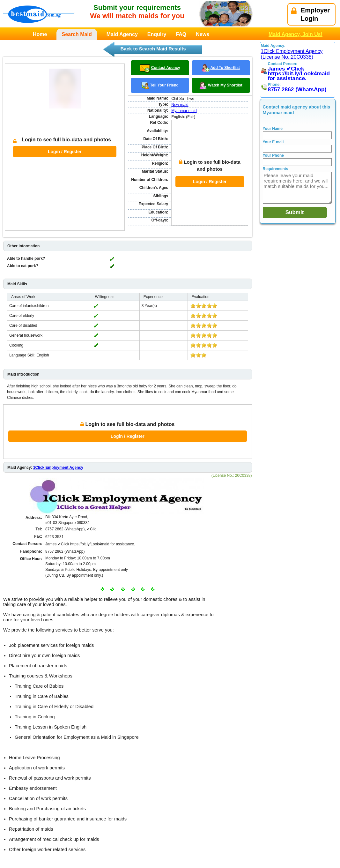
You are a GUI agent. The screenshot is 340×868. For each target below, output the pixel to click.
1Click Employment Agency (58, 437)
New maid (180, 105)
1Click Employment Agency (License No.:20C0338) (292, 54)
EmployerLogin (310, 14)
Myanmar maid (184, 111)
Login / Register (65, 137)
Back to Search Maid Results (153, 49)
